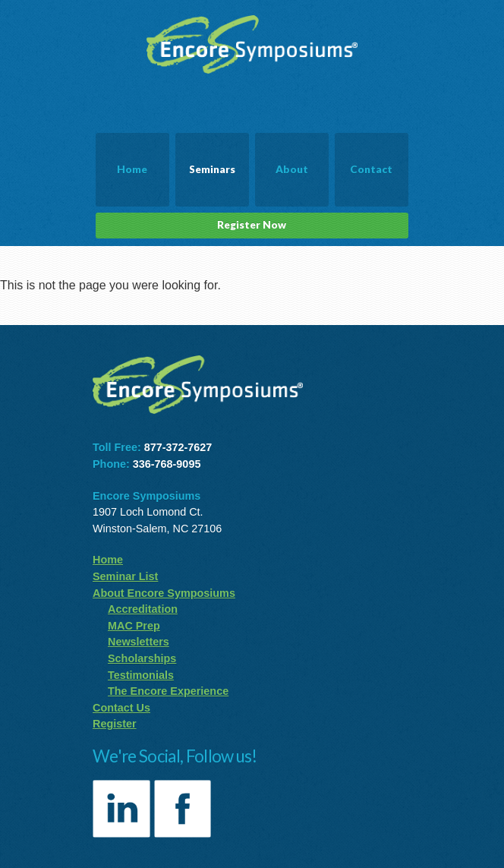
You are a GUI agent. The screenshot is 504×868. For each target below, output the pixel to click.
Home (132, 169)
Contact (371, 169)
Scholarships (142, 658)
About (292, 169)
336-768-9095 (167, 464)
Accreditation (143, 609)
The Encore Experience (168, 691)
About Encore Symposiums (164, 593)
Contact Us (121, 708)
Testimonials (141, 675)
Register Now (252, 225)
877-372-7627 (178, 447)
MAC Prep (134, 626)
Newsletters (139, 642)
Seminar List (125, 576)
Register (115, 724)
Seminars (212, 169)
